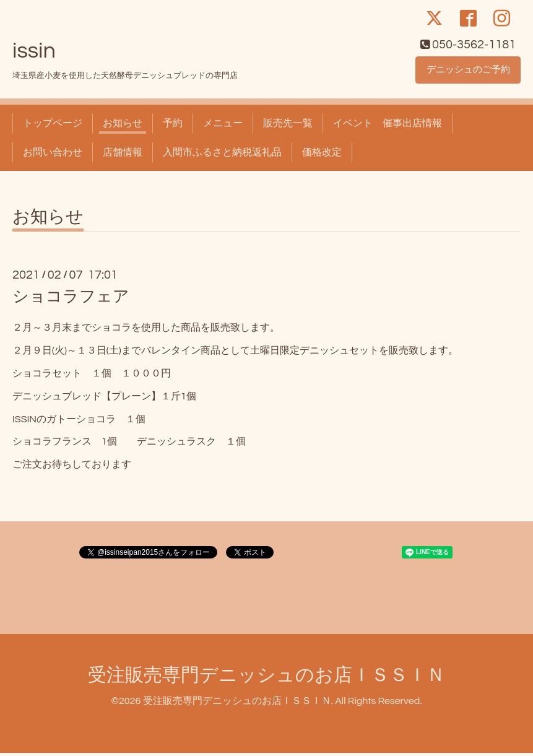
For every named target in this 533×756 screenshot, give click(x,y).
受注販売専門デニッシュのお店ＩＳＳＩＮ (266, 678)
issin (34, 54)
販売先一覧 (288, 126)
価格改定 (322, 155)
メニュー (223, 126)
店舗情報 (123, 155)
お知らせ (123, 126)
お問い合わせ (53, 155)
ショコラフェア (71, 300)
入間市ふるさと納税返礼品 (222, 155)
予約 (173, 126)
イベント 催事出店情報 (388, 126)
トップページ (53, 126)
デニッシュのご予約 (468, 72)
